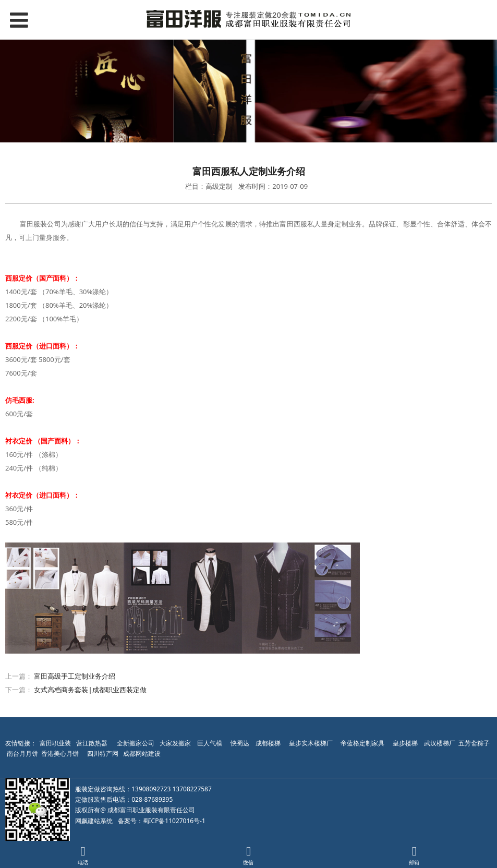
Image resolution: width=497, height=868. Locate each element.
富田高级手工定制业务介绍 (75, 676)
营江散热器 (92, 743)
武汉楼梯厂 (440, 743)
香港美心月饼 (60, 754)
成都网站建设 (142, 754)
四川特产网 (102, 754)
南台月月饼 (22, 754)
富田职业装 (55, 743)
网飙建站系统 (94, 821)
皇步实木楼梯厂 (311, 743)
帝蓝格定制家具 (362, 743)
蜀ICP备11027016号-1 (174, 821)
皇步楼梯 (405, 743)
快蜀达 (240, 743)
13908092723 (151, 789)
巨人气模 (210, 743)
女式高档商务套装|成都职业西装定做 (90, 690)
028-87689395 (152, 799)
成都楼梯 (267, 743)
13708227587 (192, 789)
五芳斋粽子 (474, 743)
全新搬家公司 (136, 743)
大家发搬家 (175, 743)
